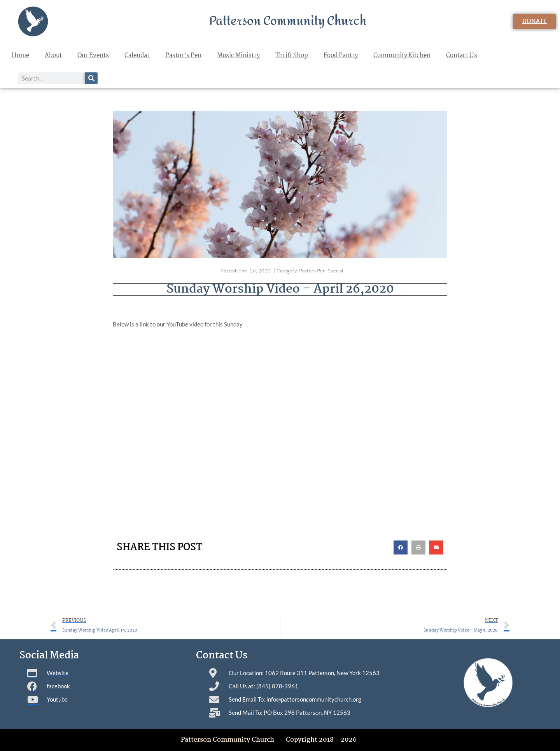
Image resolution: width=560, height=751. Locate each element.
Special (335, 270)
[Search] (91, 78)
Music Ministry (238, 55)
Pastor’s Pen (183, 55)
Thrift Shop (292, 55)
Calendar (137, 55)
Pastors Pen (312, 270)
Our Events (93, 55)
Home (20, 55)
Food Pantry (341, 55)
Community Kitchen (402, 55)
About (53, 55)
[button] (401, 547)
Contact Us (462, 55)
